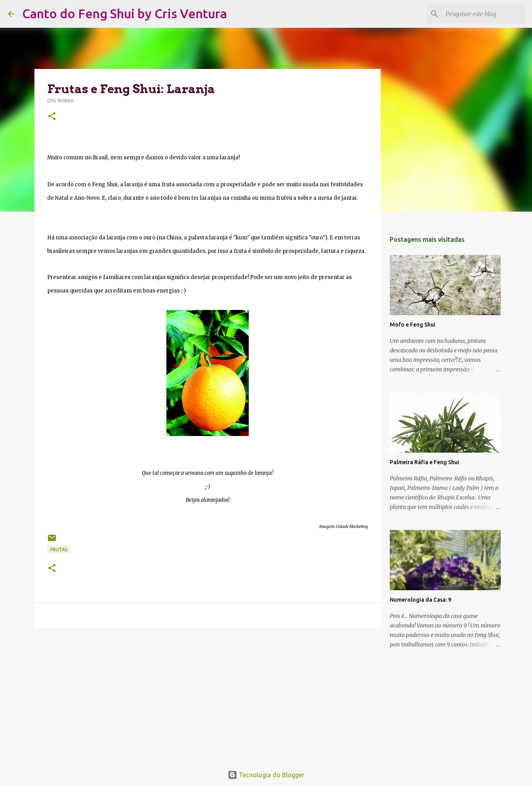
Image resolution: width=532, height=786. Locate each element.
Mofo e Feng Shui (413, 325)
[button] (52, 117)
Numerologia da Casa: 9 (420, 600)
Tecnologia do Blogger (266, 775)
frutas (59, 550)
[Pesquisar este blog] (484, 14)
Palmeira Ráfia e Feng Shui (424, 462)
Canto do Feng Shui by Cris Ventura (125, 13)
